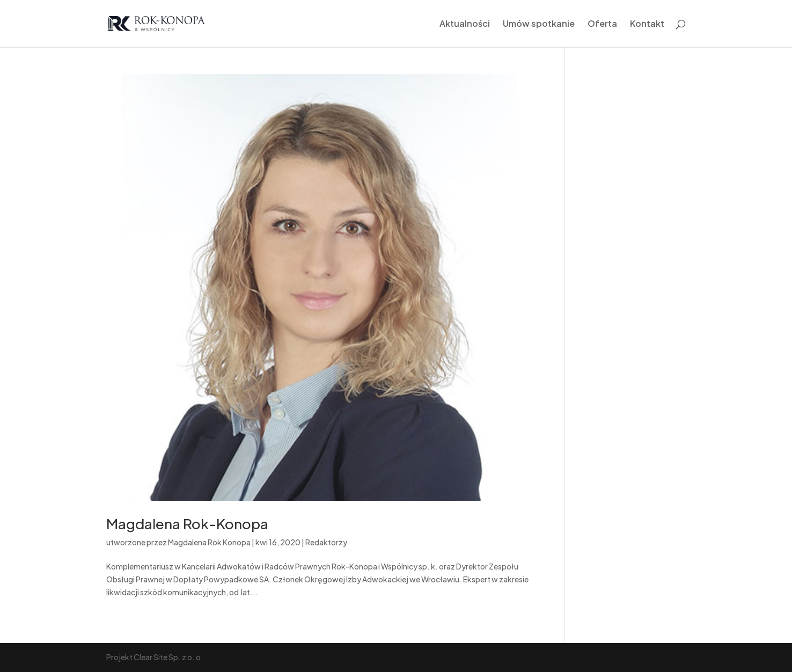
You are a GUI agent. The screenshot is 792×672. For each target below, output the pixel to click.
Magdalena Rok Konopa (209, 542)
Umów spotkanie (539, 24)
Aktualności (465, 24)
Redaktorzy (326, 542)
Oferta (602, 24)
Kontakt (647, 24)
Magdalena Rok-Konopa (187, 524)
